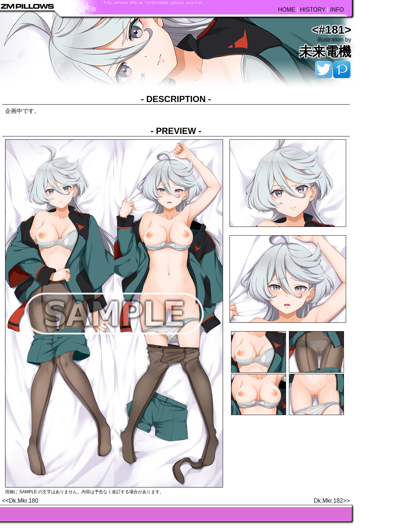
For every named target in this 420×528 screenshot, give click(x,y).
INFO (337, 10)
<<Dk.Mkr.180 (20, 501)
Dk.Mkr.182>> (332, 501)
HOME (286, 10)
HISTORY (312, 10)
